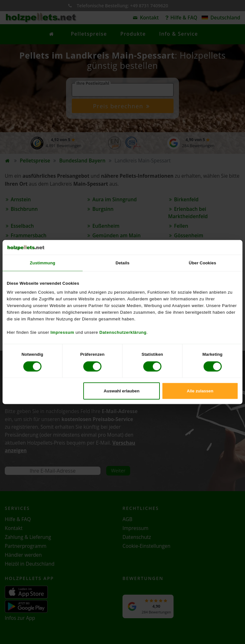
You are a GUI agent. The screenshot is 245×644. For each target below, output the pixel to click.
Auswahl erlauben (122, 391)
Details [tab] (122, 263)
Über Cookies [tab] (203, 263)
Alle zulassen (200, 391)
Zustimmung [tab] (43, 263)
